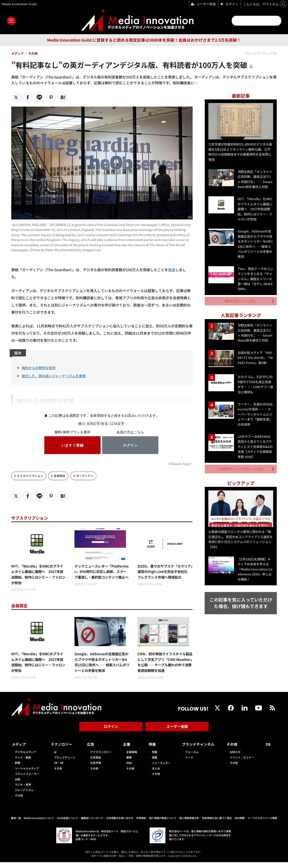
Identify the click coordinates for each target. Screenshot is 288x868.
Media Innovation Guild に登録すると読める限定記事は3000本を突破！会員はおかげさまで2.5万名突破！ (144, 40)
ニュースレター (160, 768)
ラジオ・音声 (23, 790)
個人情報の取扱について (163, 823)
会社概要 (240, 823)
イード (187, 763)
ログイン (111, 733)
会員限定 (60, 475)
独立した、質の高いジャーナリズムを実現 (56, 376)
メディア (19, 750)
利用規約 (141, 823)
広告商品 (95, 763)
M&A (128, 768)
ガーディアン (85, 475)
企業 (126, 750)
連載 (153, 763)
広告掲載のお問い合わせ (120, 823)
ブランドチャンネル (198, 750)
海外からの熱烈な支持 (40, 368)
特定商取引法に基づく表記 (217, 823)
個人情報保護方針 (189, 823)
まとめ (154, 774)
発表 (172, 270)
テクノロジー (62, 750)
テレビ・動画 (23, 763)
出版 (18, 785)
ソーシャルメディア (27, 774)
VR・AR (58, 768)
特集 (151, 750)
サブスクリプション (30, 475)
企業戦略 (130, 758)
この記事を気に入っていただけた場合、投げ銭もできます (241, 600)
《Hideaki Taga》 (180, 464)
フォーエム (190, 758)
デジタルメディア (26, 758)
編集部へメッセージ (92, 823)
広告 (90, 750)
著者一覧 (16, 823)
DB (269, 750)
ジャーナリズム (24, 796)
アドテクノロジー (100, 758)
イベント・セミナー (243, 763)
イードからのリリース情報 (262, 823)
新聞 (18, 768)
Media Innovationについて (39, 823)
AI (55, 758)
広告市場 (95, 768)
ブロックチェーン (64, 763)
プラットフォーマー (27, 779)
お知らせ (236, 758)
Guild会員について (67, 823)
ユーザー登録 (177, 733)
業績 (128, 763)
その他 (19, 801)
